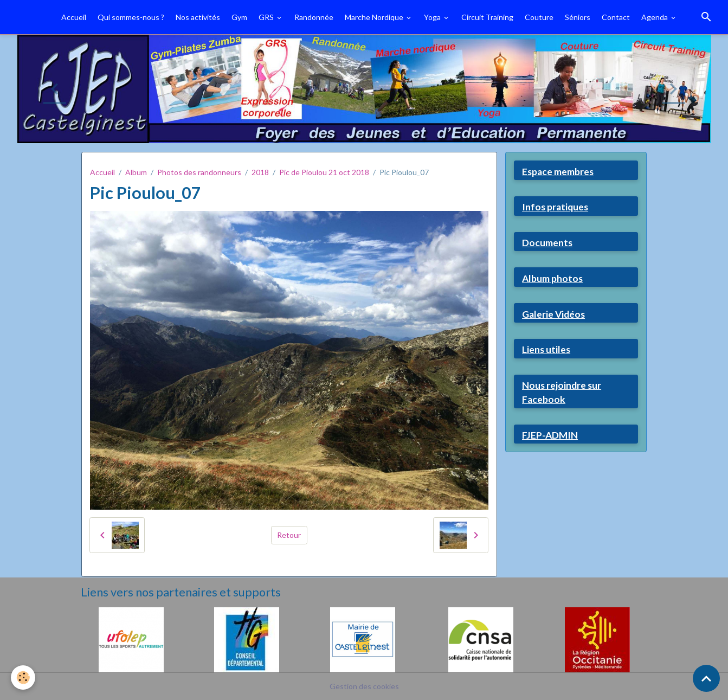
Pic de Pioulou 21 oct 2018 (324, 172)
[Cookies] (23, 677)
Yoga (433, 17)
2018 (260, 172)
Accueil (74, 17)
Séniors (578, 17)
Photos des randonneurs (199, 172)
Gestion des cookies (364, 686)
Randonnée (314, 17)
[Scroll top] (706, 678)
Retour (289, 535)
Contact (616, 17)
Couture (539, 17)
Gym (239, 17)
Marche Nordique (375, 17)
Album (136, 172)
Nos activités (198, 17)
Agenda (655, 17)
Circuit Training (487, 17)
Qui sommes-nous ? (131, 17)
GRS (267, 17)
